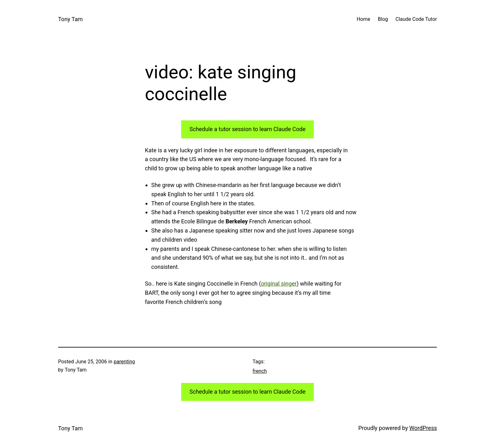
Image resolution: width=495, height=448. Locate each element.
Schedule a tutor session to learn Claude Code (247, 129)
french (260, 371)
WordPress (423, 428)
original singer (279, 284)
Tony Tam (70, 19)
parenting (124, 362)
